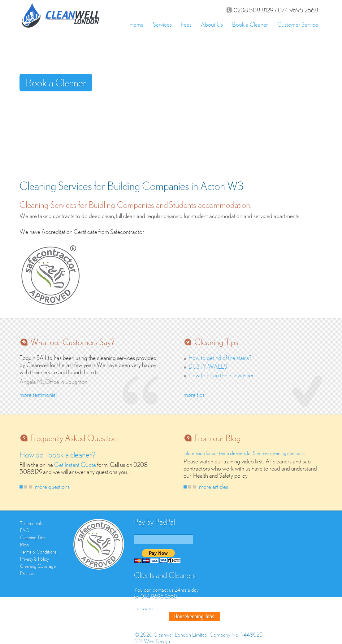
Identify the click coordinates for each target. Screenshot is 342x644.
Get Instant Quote (75, 464)
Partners (28, 573)
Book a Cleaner (250, 24)
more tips (194, 394)
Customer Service (298, 24)
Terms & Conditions (38, 552)
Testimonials (31, 523)
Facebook (140, 616)
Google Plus (162, 616)
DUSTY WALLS (208, 366)
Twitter (151, 616)
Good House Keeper (194, 616)
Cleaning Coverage (38, 566)
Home (136, 24)
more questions (52, 486)
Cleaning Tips (33, 537)
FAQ (25, 530)
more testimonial (38, 394)
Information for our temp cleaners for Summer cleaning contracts (244, 453)
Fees (186, 24)
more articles (214, 486)
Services (162, 24)
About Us (212, 24)
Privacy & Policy (35, 559)
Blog (24, 545)
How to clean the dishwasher (221, 375)
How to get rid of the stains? (220, 358)
